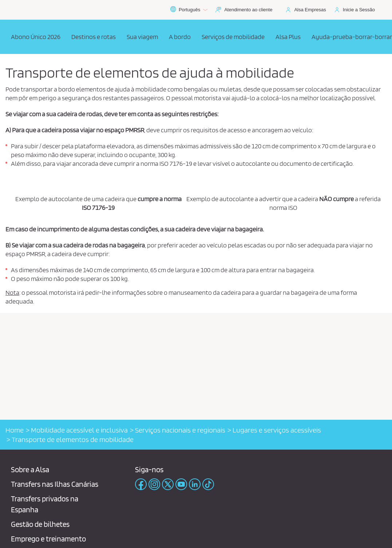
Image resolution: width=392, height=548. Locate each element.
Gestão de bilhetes (40, 524)
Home (15, 430)
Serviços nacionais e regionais (180, 430)
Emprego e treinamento (48, 539)
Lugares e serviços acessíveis (277, 430)
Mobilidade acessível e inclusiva (79, 430)
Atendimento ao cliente (248, 10)
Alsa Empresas (310, 10)
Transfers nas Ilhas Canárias (55, 484)
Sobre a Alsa (30, 469)
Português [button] (189, 10)
